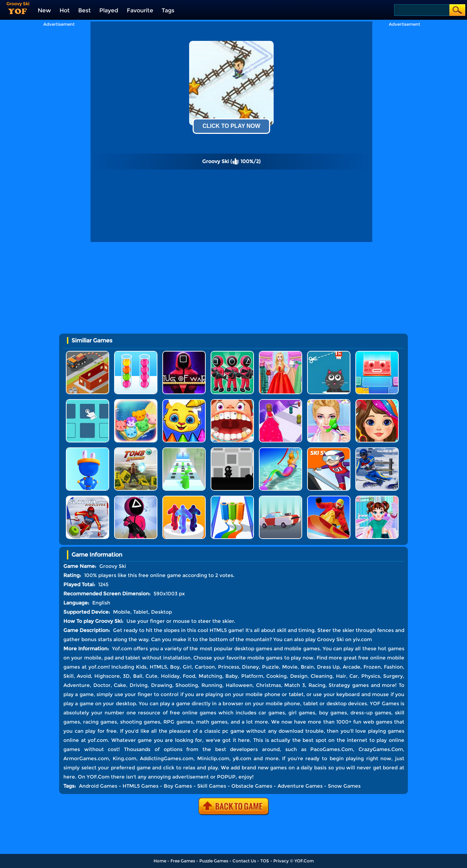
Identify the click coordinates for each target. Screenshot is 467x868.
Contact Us (244, 861)
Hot (65, 10)
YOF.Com (304, 861)
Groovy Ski (330, 639)
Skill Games (212, 786)
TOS (265, 861)
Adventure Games (300, 786)
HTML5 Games (141, 786)
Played (109, 10)
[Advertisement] (59, 132)
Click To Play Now (231, 126)
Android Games (98, 786)
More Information (85, 649)
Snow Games (344, 786)
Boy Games (178, 786)
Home (160, 861)
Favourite (140, 10)
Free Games (183, 861)
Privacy (281, 861)
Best (85, 10)
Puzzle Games (214, 861)
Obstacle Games (252, 786)
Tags (168, 10)
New (44, 10)
